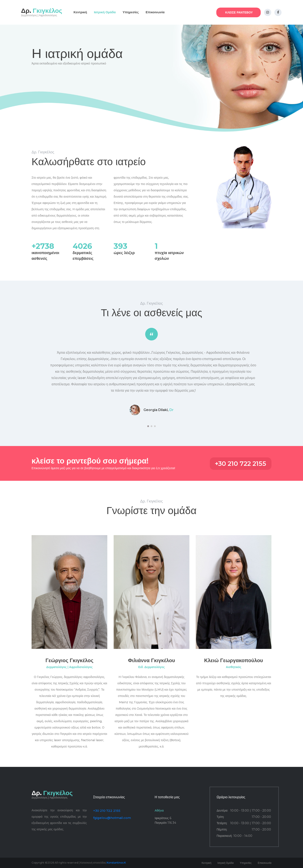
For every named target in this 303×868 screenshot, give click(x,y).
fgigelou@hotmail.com (112, 818)
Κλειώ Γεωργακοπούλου (234, 660)
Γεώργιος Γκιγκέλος (69, 660)
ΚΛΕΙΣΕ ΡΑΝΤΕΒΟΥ (239, 12)
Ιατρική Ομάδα (105, 12)
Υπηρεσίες (131, 12)
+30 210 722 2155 (241, 464)
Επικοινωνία (155, 12)
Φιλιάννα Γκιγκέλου (151, 660)
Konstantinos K (116, 863)
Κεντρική (80, 12)
